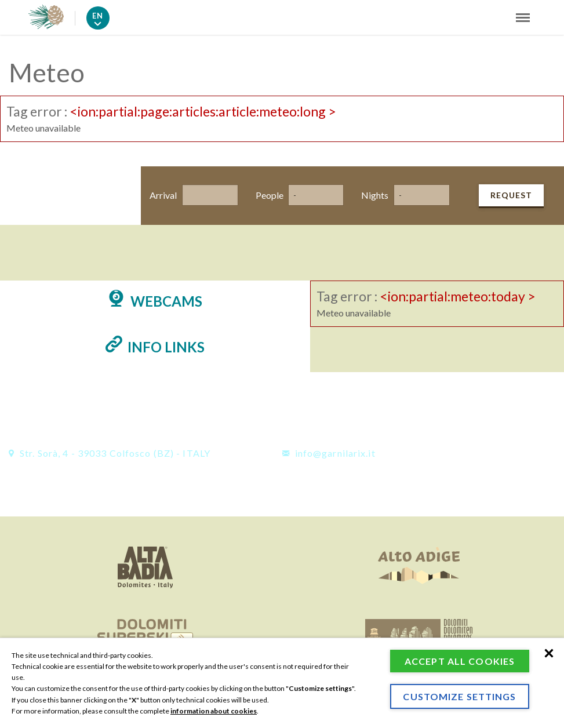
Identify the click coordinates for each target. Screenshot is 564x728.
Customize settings (459, 696)
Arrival (160, 195)
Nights (372, 195)
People (266, 195)
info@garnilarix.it (329, 453)
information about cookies (214, 711)
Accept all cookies (460, 661)
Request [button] (511, 195)
